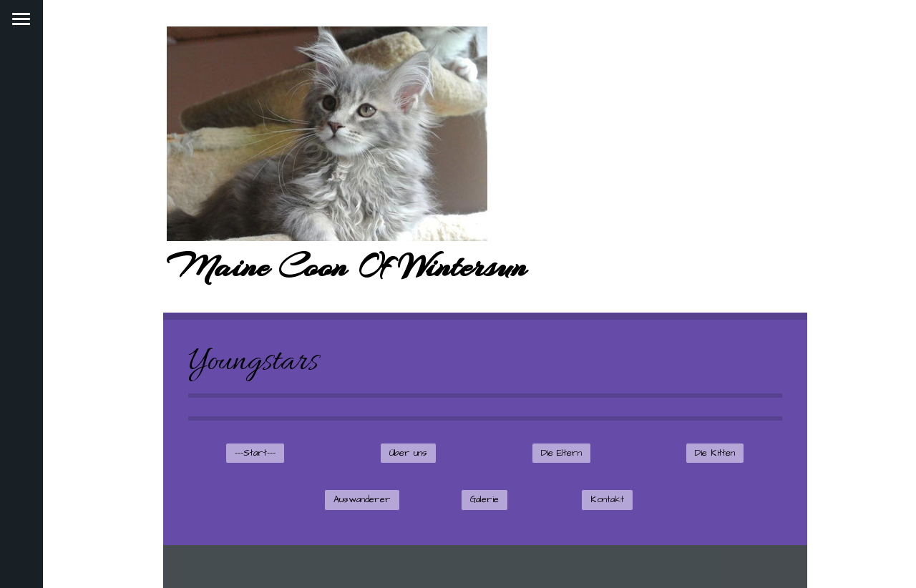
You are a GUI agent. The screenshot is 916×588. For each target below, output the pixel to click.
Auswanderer (362, 499)
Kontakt (607, 499)
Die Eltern (561, 453)
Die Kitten (715, 453)
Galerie (484, 499)
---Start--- (255, 453)
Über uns (408, 453)
